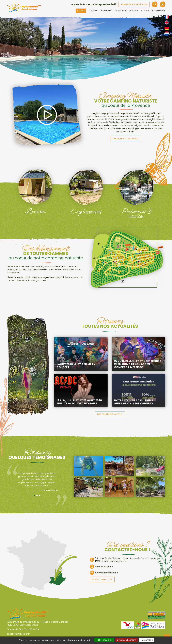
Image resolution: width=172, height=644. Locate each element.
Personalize (147, 640)
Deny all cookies (127, 640)
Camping (93, 11)
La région (134, 11)
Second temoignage (37, 496)
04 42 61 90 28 (14, 629)
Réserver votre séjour (134, 4)
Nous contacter (102, 579)
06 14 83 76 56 (31, 629)
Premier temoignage (35, 496)
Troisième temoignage (39, 496)
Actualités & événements (153, 11)
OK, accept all (104, 640)
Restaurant (106, 11)
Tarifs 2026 (121, 11)
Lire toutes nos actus (110, 414)
